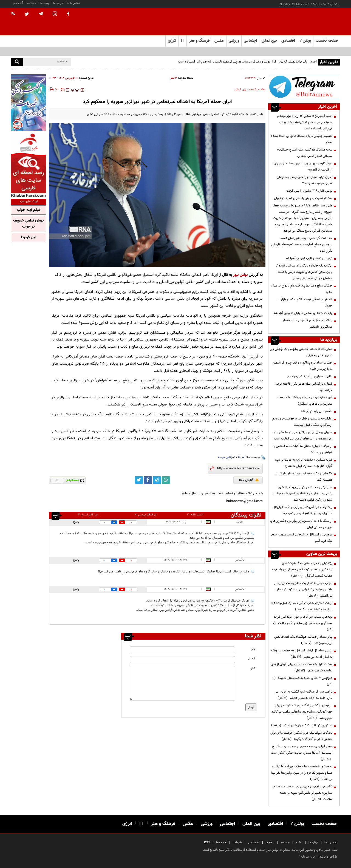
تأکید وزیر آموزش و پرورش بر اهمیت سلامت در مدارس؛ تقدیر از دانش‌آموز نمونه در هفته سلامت (302, 793)
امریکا (242, 457)
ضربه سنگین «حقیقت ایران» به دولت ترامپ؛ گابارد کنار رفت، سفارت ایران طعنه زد (304, 463)
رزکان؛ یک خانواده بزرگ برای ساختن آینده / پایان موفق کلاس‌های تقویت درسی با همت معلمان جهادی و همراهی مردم (304, 272)
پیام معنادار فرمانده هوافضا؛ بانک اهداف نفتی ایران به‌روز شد (303, 640)
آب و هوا (18, 3)
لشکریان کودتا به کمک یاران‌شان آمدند (302, 725)
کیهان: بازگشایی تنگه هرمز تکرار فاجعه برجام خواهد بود (304, 387)
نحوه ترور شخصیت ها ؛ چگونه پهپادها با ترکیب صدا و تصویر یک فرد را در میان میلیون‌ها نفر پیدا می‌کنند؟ (302, 773)
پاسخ (76, 522)
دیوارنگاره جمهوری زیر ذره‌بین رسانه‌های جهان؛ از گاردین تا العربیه (302, 167)
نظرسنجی (254, 843)
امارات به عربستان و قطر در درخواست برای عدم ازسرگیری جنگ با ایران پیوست (302, 422)
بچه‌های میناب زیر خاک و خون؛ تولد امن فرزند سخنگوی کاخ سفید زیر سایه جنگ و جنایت (302, 623)
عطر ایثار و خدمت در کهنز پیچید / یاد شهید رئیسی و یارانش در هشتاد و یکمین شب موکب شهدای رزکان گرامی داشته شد (303, 493)
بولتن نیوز (240, 275)
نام (253, 649)
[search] (17, 62)
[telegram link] (157, 480)
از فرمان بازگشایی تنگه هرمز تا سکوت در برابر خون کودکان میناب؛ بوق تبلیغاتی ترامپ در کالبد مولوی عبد (302, 712)
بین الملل (240, 90)
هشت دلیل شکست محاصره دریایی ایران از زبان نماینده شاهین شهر (302, 667)
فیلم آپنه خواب (29, 210)
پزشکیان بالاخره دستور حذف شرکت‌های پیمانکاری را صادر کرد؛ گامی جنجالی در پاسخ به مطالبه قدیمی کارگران (302, 569)
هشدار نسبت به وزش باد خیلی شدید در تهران (303, 198)
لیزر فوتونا (29, 237)
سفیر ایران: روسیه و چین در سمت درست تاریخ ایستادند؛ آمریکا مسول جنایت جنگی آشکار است (302, 753)
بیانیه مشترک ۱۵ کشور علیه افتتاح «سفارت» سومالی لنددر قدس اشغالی (304, 153)
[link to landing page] (313, 22)
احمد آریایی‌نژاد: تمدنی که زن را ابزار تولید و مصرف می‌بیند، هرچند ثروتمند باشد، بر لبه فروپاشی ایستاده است (247, 62)
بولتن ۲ (305, 41)
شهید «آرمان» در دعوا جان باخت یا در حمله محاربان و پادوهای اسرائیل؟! (305, 401)
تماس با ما (73, 3)
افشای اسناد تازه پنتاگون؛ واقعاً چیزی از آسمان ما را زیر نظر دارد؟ (302, 366)
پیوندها (45, 3)
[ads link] (304, 87)
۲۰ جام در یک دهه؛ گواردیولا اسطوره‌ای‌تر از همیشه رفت (304, 477)
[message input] (182, 683)
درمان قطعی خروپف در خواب (29, 224)
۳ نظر (174, 78)
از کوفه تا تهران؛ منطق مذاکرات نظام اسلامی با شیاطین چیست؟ (303, 449)
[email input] (182, 659)
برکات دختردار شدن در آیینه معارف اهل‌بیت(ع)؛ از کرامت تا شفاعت (302, 606)
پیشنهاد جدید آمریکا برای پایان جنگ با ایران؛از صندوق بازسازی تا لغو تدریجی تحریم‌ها (303, 510)
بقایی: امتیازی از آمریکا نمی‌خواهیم (310, 376)
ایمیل (252, 659)
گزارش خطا (249, 480)
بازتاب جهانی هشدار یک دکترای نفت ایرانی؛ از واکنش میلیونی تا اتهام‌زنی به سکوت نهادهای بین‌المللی (303, 589)
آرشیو (299, 843)
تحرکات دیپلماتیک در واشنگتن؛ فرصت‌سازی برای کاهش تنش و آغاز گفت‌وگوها (301, 736)
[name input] (182, 650)
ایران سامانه (308, 857)
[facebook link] (148, 480)
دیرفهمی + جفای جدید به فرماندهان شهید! (302, 681)
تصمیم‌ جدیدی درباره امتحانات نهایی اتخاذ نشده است (302, 139)
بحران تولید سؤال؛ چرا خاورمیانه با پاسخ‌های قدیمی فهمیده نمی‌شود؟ (305, 180)
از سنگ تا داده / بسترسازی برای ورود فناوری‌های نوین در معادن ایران (301, 524)
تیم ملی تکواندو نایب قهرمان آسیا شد (309, 258)
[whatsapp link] (166, 480)
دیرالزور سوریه (227, 457)
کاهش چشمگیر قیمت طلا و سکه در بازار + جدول (305, 303)
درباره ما (58, 3)
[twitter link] (139, 480)
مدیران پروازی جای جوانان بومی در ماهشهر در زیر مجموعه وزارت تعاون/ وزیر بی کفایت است (303, 436)
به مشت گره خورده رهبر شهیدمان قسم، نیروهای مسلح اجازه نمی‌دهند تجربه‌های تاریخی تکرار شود (302, 245)
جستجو (285, 843)
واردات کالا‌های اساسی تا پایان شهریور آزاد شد (303, 313)
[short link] (239, 469)
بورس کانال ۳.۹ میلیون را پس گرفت (309, 191)
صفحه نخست (327, 41)
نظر (253, 668)
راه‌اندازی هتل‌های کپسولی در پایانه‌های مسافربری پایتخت (307, 324)
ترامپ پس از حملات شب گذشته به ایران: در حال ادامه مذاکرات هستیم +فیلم (304, 695)
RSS (207, 843)
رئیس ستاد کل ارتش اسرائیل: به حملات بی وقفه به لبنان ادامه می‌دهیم (302, 654)
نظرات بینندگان (246, 515)
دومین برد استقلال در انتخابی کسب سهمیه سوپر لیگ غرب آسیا (301, 538)
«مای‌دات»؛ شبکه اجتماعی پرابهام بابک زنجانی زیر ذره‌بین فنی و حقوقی (301, 352)
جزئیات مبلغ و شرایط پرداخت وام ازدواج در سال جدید (302, 289)
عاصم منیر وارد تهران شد (316, 411)
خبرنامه (32, 3)
